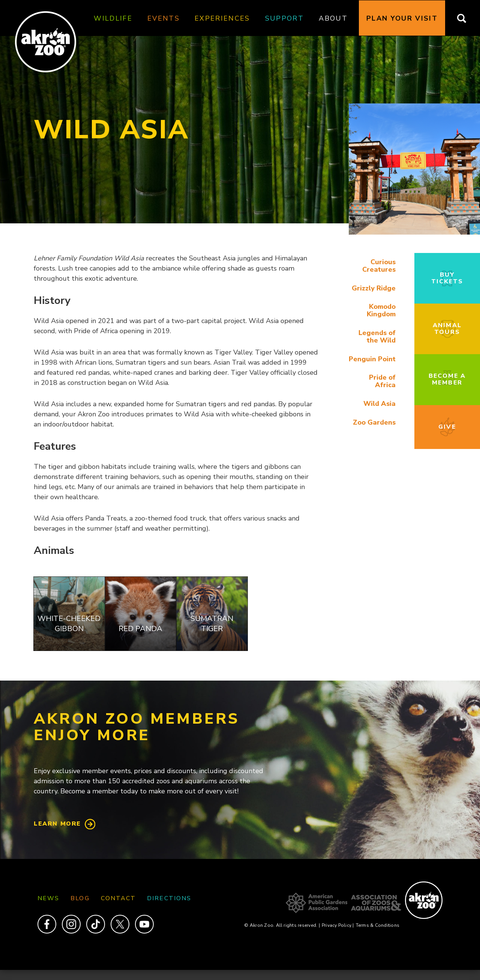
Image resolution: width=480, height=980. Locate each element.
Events (163, 18)
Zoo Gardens (374, 422)
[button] (414, 233)
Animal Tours (447, 329)
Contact (118, 898)
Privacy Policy (338, 925)
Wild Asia (379, 404)
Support (284, 18)
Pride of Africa (382, 381)
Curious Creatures (379, 266)
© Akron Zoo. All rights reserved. (282, 925)
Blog (80, 898)
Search (466, 18)
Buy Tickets (447, 278)
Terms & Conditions (378, 925)
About (333, 18)
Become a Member (447, 379)
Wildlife (113, 18)
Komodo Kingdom (381, 310)
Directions (169, 898)
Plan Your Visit (402, 18)
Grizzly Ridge (374, 288)
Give (447, 427)
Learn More (57, 824)
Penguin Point (372, 359)
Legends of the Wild (377, 337)
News (48, 898)
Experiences (222, 18)
